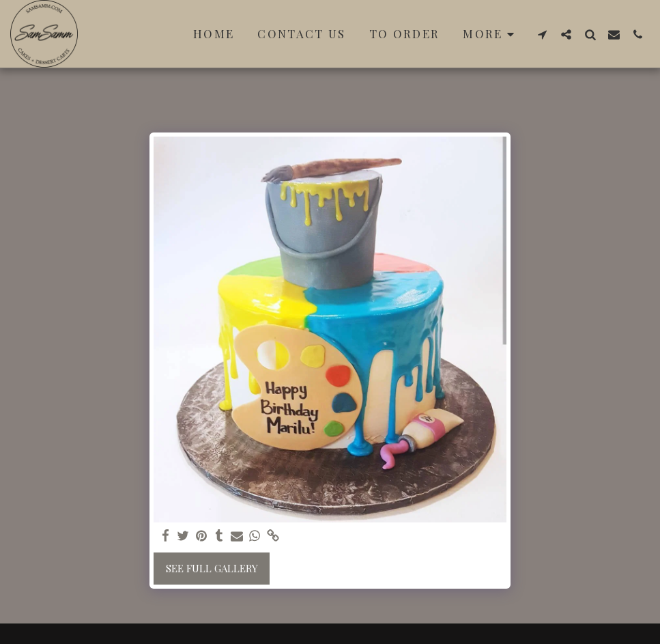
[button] (542, 34)
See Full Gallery (212, 568)
